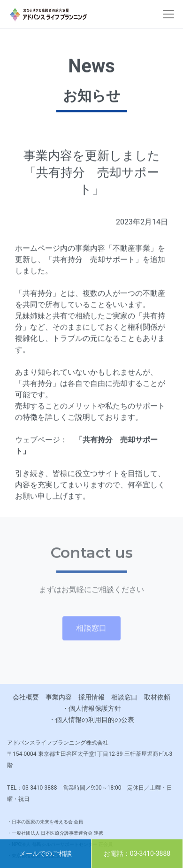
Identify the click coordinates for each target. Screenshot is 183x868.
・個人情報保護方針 (91, 708)
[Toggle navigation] (168, 14)
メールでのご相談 (46, 853)
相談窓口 (124, 697)
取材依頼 (157, 697)
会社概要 (26, 697)
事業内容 (59, 697)
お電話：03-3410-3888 (137, 853)
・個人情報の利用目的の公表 (91, 720)
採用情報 (91, 697)
